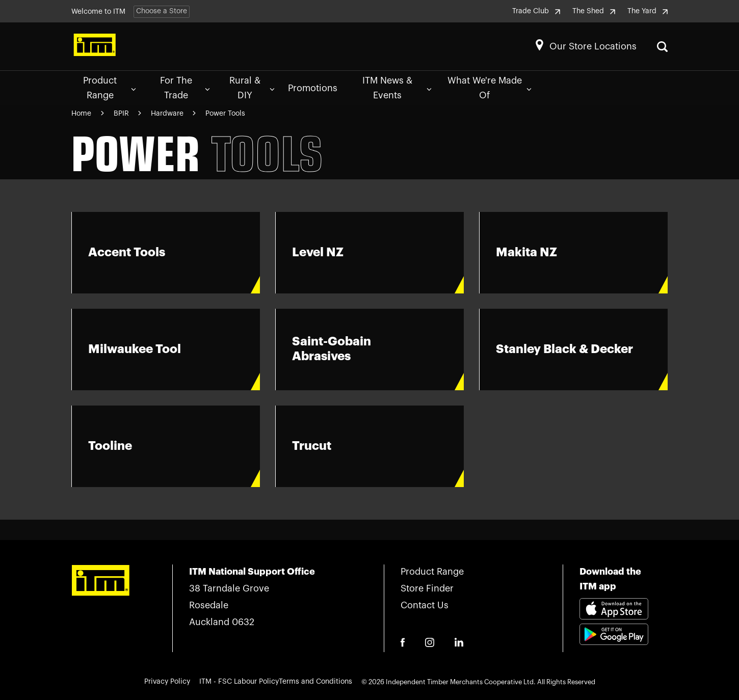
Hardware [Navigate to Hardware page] (168, 114)
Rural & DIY (252, 88)
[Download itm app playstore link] (614, 647)
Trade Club (536, 11)
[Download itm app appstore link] (614, 610)
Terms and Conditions (315, 682)
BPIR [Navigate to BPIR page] (122, 114)
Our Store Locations (593, 46)
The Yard (648, 11)
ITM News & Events (397, 88)
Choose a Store (162, 11)
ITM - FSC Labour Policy (239, 682)
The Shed (594, 11)
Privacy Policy (167, 682)
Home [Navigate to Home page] (81, 114)
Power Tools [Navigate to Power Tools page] (225, 114)
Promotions (313, 88)
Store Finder (427, 588)
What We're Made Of (490, 88)
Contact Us (425, 605)
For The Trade (185, 88)
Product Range (110, 88)
